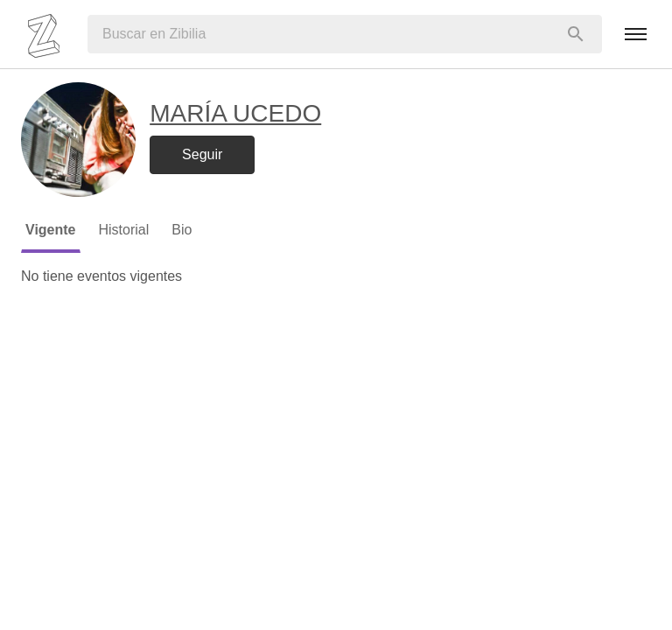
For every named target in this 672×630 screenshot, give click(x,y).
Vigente (51, 230)
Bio (182, 230)
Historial (124, 230)
